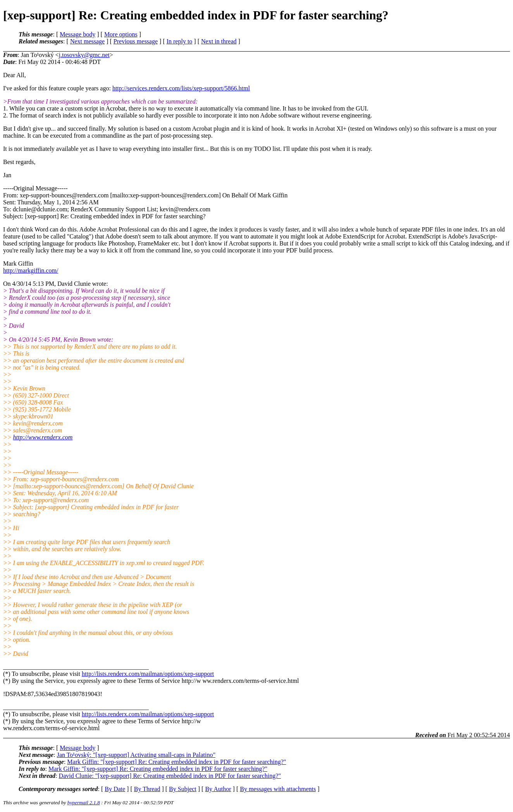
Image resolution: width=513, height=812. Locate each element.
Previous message (136, 41)
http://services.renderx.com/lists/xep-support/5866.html (181, 88)
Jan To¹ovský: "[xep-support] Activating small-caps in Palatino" (136, 755)
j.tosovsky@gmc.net (84, 55)
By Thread (147, 789)
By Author (218, 789)
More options (121, 34)
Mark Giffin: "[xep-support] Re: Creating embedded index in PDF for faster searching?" (176, 762)
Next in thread (219, 41)
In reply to (180, 41)
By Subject (183, 789)
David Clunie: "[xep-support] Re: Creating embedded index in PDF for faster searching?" (170, 776)
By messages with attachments (278, 789)
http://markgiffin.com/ (31, 270)
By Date (115, 789)
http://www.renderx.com (43, 437)
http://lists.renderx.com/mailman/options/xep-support (148, 674)
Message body (77, 34)
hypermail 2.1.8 (84, 802)
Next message (87, 41)
